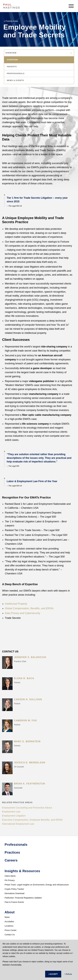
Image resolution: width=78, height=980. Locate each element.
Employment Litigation (14, 816)
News (7, 917)
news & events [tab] (15, 80)
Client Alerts (10, 876)
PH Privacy (10, 880)
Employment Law (11, 812)
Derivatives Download (14, 893)
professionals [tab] (16, 73)
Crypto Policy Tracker (14, 889)
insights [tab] (12, 67)
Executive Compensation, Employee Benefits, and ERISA (32, 820)
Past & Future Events (14, 902)
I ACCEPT (53, 974)
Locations (9, 926)
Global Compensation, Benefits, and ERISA (29, 608)
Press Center (11, 930)
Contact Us (10, 935)
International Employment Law (18, 824)
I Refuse (68, 974)
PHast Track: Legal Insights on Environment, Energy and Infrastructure (37, 885)
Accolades (9, 922)
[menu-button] (71, 6)
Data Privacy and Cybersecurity (23, 613)
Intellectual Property (16, 604)
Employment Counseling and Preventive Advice (27, 808)
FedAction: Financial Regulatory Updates (23, 898)
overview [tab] (12, 60)
